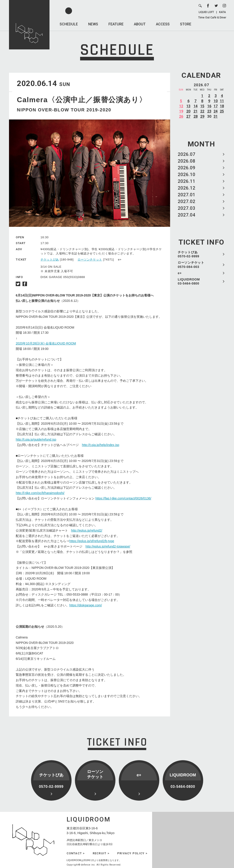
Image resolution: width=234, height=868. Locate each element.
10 (216, 101)
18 (222, 106)
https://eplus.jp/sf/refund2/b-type (92, 541)
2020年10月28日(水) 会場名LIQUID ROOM (46, 343)
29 (202, 116)
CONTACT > (76, 853)
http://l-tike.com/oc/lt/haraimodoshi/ (40, 493)
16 (209, 106)
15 (202, 106)
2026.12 (187, 188)
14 (196, 106)
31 (216, 116)
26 (181, 116)
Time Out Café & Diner (212, 18)
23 (209, 111)
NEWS (93, 24)
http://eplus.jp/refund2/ (87, 530)
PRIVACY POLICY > (132, 853)
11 (222, 101)
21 (196, 111)
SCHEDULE (69, 24)
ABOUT (140, 24)
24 (216, 111)
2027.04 (187, 215)
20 (188, 111)
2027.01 (187, 195)
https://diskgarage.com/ (86, 605)
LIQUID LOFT (206, 12)
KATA (223, 12)
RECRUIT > (101, 853)
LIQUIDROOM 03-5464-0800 (189, 281)
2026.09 (187, 168)
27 (188, 116)
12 (181, 106)
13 (188, 106)
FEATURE (116, 24)
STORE (186, 24)
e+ (180, 273)
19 (181, 111)
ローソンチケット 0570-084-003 (191, 265)
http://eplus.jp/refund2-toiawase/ (108, 546)
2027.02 (187, 201)
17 (216, 106)
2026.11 (187, 181)
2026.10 (187, 174)
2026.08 (187, 161)
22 (202, 111)
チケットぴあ (50, 260)
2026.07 (187, 154)
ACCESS (163, 24)
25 (222, 111)
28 (196, 116)
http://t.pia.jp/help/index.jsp (101, 445)
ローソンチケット (90, 260)
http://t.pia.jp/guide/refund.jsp (36, 440)
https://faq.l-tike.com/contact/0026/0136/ (123, 498)
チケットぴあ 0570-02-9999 (189, 254)
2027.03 (187, 208)
